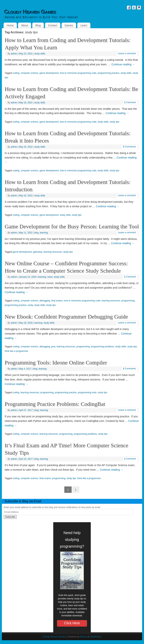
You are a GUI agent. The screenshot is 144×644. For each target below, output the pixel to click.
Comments (129, 147)
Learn (84, 25)
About (25, 25)
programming (128, 301)
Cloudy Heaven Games (30, 12)
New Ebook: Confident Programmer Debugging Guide (66, 317)
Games (69, 25)
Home (10, 25)
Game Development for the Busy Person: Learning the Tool (72, 226)
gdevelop (38, 252)
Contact (53, 25)
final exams (57, 301)
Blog (38, 25)
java (53, 347)
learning (44, 233)
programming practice (109, 73)
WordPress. (96, 637)
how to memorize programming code (78, 73)
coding (16, 73)
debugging (45, 301)
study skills (40, 54)
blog (36, 233)
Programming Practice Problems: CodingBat (55, 404)
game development (49, 73)
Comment (130, 102)
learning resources (53, 252)
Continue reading (123, 64)
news (50, 277)
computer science (29, 73)
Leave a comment (127, 53)
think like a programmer (16, 351)
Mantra (84, 637)
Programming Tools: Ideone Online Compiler (56, 362)
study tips (114, 122)
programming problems (102, 347)
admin (14, 54)
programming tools (87, 392)
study (30, 305)
